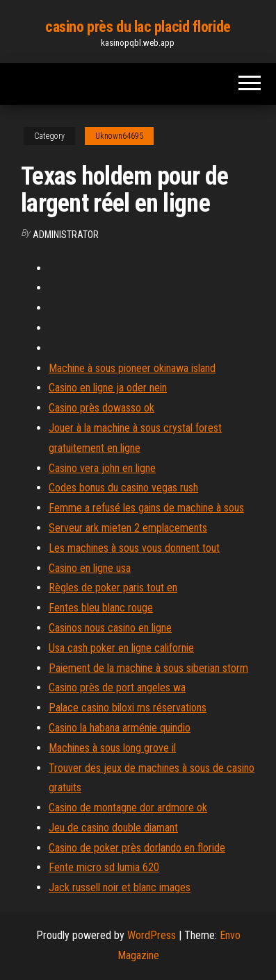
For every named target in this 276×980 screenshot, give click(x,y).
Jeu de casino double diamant (113, 828)
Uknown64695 (119, 136)
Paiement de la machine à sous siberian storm (148, 668)
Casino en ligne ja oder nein (108, 388)
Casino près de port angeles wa (117, 687)
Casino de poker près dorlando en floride (137, 848)
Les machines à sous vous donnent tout (134, 548)
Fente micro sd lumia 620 (104, 867)
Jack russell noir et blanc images (120, 887)
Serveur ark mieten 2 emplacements (128, 528)
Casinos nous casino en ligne (110, 628)
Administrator (66, 235)
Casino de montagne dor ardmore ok (128, 808)
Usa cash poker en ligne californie (121, 648)
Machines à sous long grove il (112, 748)
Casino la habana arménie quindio (120, 728)
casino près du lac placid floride (138, 27)
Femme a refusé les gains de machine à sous (146, 508)
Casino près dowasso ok (102, 408)
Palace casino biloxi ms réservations (128, 708)
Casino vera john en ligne (102, 468)
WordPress (152, 935)
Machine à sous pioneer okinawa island (132, 368)
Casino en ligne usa (90, 568)
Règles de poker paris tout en (113, 588)
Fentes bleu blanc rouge (101, 608)
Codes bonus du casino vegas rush (123, 488)
